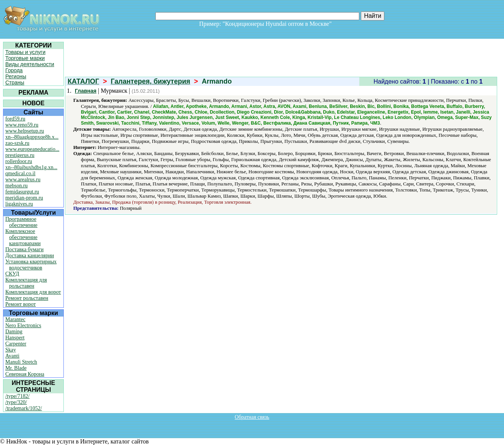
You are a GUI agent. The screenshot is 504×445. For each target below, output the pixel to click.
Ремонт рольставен (27, 298)
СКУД (12, 274)
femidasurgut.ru (22, 192)
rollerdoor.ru (19, 161)
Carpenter (16, 344)
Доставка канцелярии (30, 256)
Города (14, 70)
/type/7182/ (17, 396)
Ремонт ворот (21, 304)
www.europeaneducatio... (32, 149)
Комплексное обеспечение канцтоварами (23, 237)
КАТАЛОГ (83, 81)
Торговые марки (25, 58)
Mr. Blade (16, 368)
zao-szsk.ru (17, 143)
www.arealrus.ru (23, 180)
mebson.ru (17, 186)
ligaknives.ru (19, 204)
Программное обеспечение (21, 222)
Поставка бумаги (24, 249)
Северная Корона (25, 374)
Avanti (12, 356)
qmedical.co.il (20, 173)
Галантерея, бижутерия (151, 81)
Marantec (15, 319)
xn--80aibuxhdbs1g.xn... (31, 167)
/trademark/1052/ (24, 408)
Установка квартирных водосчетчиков (31, 265)
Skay (11, 350)
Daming (14, 332)
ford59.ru (15, 119)
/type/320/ (16, 402)
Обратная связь (252, 417)
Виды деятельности (30, 64)
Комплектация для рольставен (26, 283)
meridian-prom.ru (24, 198)
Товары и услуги (25, 52)
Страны (15, 82)
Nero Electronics (23, 325)
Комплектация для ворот (33, 292)
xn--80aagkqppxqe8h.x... (32, 137)
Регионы (16, 76)
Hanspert (15, 338)
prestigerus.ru (20, 155)
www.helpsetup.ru (25, 131)
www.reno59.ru (22, 125)
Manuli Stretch (21, 362)
